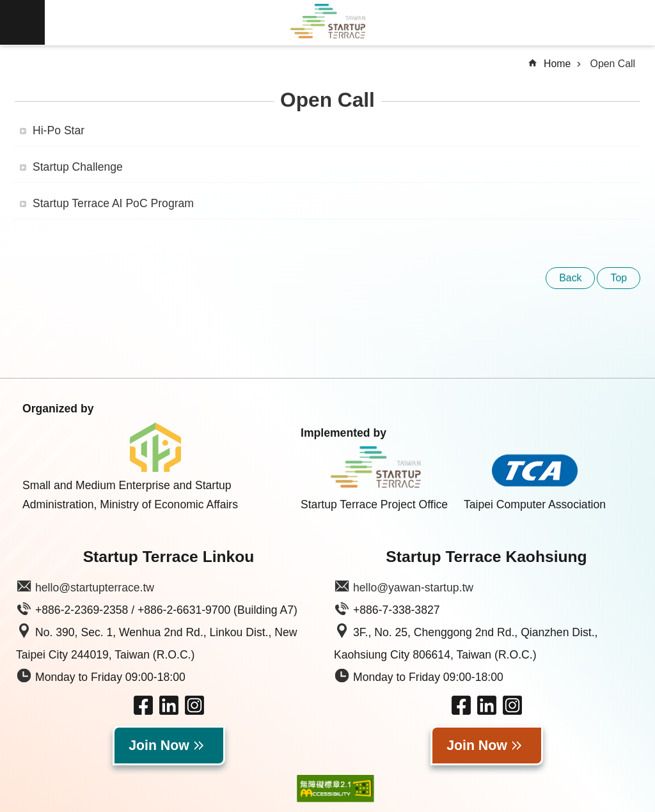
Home (557, 64)
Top (619, 278)
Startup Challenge (78, 167)
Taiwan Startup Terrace (327, 23)
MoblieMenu (22, 22)
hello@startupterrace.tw (95, 588)
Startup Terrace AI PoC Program (113, 203)
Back (570, 278)
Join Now (159, 746)
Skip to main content (7, 7)
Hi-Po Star (59, 130)
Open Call (613, 64)
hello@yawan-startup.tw (413, 588)
